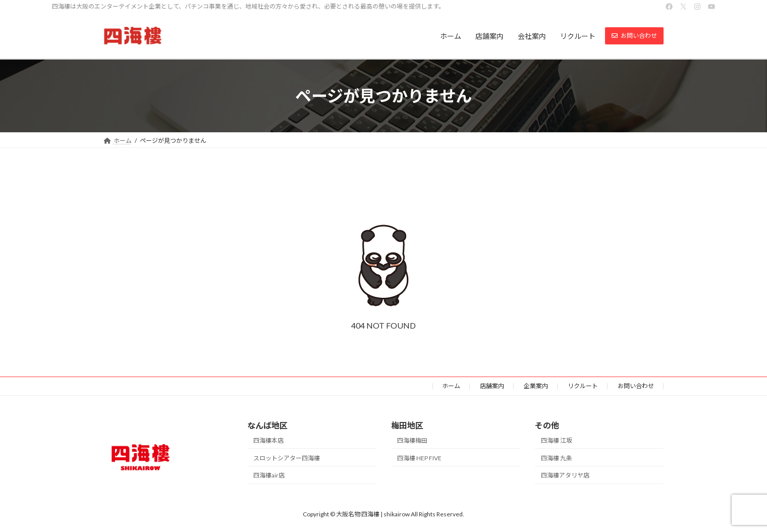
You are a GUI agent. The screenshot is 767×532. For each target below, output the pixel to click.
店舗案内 (492, 386)
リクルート (583, 386)
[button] (634, 36)
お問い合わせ (636, 386)
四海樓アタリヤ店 (565, 476)
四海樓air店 (269, 476)
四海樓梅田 (412, 440)
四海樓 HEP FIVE (419, 458)
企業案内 (536, 386)
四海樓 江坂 (557, 440)
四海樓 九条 (557, 458)
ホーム (451, 386)
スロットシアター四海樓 (287, 458)
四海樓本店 (268, 440)
